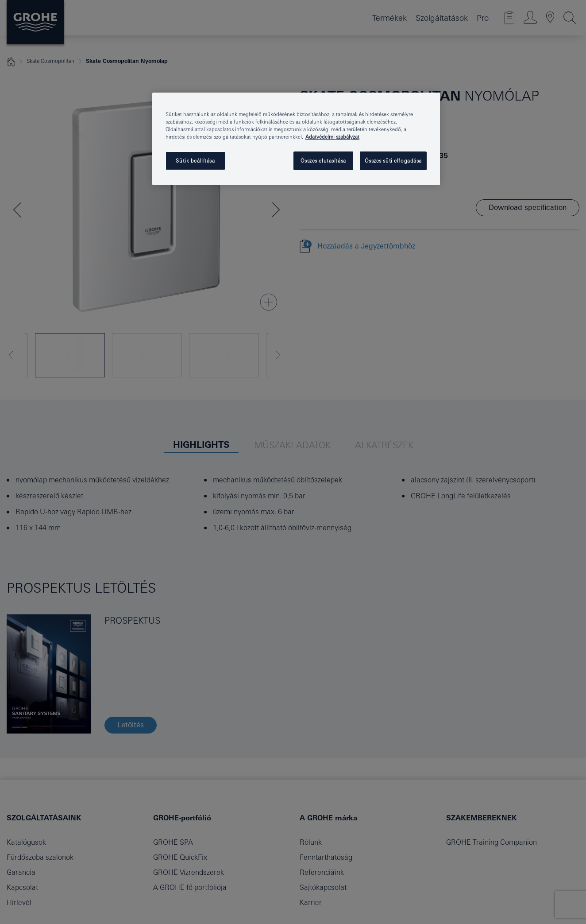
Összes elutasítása (323, 161)
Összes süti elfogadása (393, 161)
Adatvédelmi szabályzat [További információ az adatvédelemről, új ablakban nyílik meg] (332, 137)
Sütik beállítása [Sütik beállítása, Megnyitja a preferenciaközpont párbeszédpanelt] (195, 161)
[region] (296, 139)
